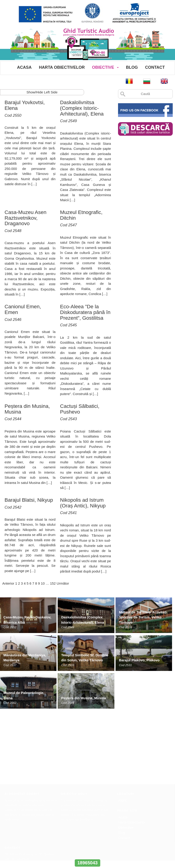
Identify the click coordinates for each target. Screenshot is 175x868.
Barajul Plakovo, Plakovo (139, 660)
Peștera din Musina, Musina (84, 698)
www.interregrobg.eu (87, 854)
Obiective (103, 67)
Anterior (8, 583)
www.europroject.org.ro (21, 805)
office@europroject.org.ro (23, 800)
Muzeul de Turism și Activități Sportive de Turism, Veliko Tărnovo (143, 617)
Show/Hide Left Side (42, 92)
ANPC (123, 727)
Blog (132, 67)
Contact (155, 67)
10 (43, 583)
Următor (63, 583)
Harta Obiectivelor (62, 67)
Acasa (24, 67)
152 (53, 583)
